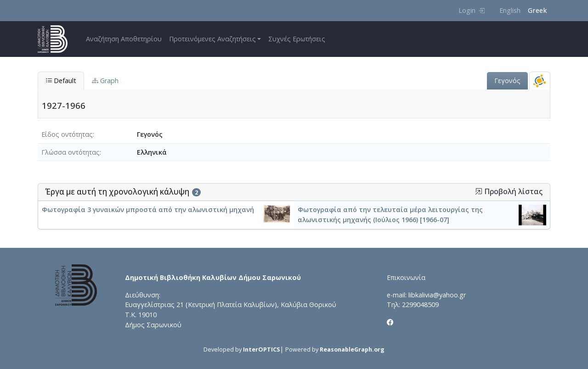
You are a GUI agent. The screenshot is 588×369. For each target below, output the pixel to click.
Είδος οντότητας (67, 134)
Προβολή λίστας (509, 192)
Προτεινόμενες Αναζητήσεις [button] (212, 39)
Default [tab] (61, 81)
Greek (537, 10)
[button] (479, 191)
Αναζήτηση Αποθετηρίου (124, 39)
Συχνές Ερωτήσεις (297, 39)
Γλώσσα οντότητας (71, 152)
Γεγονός (507, 81)
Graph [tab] (105, 81)
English (510, 10)
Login (472, 10)
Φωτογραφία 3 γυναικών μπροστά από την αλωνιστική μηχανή (148, 210)
